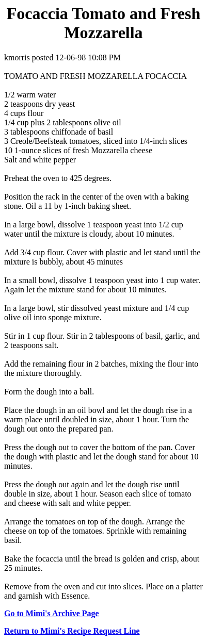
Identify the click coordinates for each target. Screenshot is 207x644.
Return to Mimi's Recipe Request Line (72, 631)
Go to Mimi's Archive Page (52, 613)
